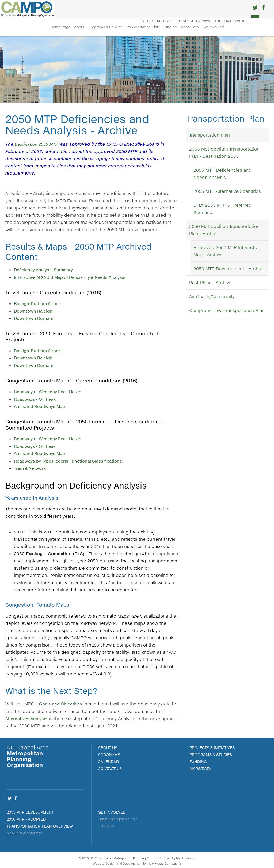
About (79, 27)
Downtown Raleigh (34, 311)
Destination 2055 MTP (38, 145)
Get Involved (213, 27)
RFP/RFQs (106, 824)
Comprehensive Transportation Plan (227, 311)
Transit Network (31, 466)
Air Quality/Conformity (212, 297)
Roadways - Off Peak (37, 398)
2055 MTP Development (30, 810)
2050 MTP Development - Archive (229, 270)
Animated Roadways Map (41, 405)
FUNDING (198, 759)
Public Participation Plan (118, 817)
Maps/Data (190, 27)
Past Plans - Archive (210, 283)
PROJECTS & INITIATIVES (212, 745)
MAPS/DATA (200, 766)
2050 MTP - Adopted (26, 817)
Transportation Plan (143, 27)
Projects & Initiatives (147, 9)
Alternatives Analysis (28, 716)
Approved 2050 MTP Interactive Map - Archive (227, 252)
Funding (170, 27)
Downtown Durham (34, 318)
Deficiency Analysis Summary (46, 270)
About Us (108, 745)
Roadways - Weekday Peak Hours (50, 391)
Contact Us (110, 766)
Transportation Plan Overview (40, 824)
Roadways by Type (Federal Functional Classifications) (72, 459)
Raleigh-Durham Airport (39, 304)
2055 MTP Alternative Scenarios (227, 192)
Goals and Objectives (62, 702)
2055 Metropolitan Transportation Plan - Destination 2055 (224, 153)
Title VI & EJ (176, 9)
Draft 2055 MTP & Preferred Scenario (222, 210)
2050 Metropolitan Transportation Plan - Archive (224, 231)
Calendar (216, 9)
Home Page (60, 27)
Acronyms (197, 9)
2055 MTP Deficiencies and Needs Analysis (222, 175)
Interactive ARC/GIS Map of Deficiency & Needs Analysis (75, 278)
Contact (233, 9)
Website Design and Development (118, 861)
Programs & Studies (105, 27)
